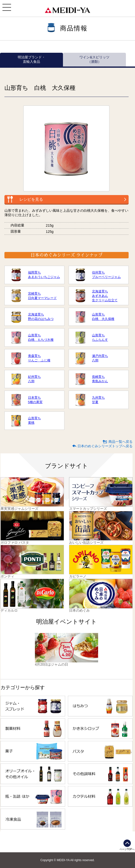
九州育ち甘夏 (98, 400)
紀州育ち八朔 (34, 379)
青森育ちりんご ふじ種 (39, 358)
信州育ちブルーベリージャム (106, 275)
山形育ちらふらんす (100, 337)
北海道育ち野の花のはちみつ (41, 317)
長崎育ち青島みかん (100, 379)
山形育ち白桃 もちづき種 (41, 337)
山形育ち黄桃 (34, 420)
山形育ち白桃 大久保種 (103, 317)
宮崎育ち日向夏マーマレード (42, 296)
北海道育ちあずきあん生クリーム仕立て (105, 296)
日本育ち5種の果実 (35, 400)
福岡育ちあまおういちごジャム (44, 275)
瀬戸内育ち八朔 (100, 358)
